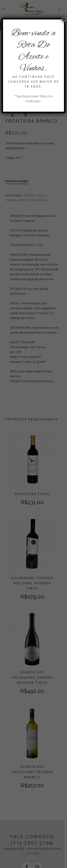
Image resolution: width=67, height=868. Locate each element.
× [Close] (64, 19)
